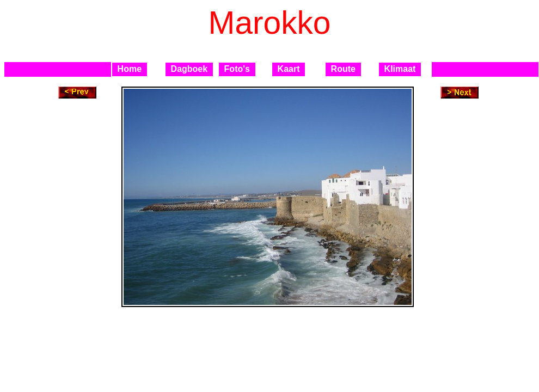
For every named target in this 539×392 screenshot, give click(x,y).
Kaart (289, 69)
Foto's (237, 69)
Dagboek (189, 69)
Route (343, 69)
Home (130, 69)
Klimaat (400, 69)
